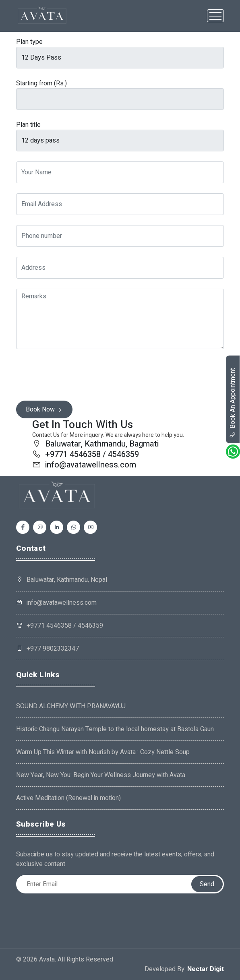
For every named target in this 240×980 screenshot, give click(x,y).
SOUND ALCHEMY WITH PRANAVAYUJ (71, 706)
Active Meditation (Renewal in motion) (68, 798)
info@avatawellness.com (56, 603)
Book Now (44, 409)
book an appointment (233, 403)
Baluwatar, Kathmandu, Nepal (67, 580)
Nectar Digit (206, 969)
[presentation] (77, 375)
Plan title (28, 125)
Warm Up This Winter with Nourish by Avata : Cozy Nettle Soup (103, 752)
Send (207, 884)
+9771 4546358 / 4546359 (60, 626)
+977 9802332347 (48, 649)
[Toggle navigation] (215, 16)
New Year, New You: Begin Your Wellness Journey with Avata (101, 775)
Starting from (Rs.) (41, 83)
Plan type (29, 42)
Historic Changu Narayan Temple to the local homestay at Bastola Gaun (115, 729)
